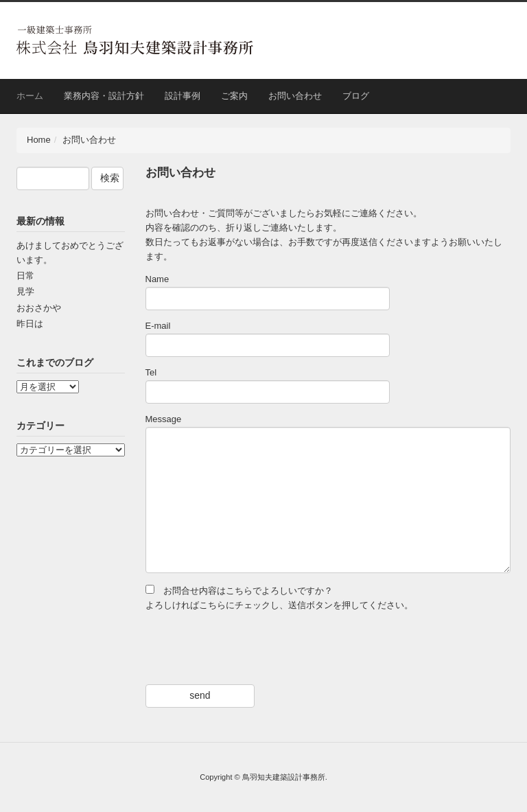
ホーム (30, 96)
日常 (25, 276)
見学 (25, 291)
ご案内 (234, 96)
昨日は (30, 324)
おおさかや (39, 308)
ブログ (356, 96)
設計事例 (183, 96)
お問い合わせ (295, 96)
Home (39, 140)
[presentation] (250, 649)
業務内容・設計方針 (104, 96)
